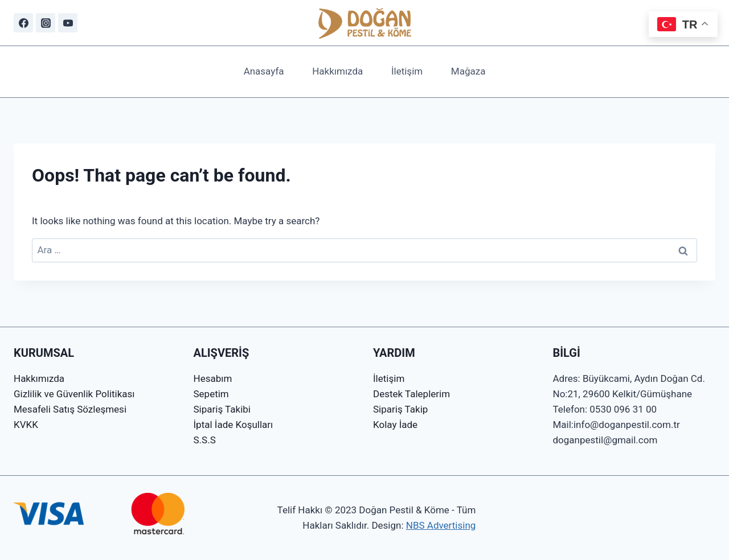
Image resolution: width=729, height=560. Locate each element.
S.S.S (205, 440)
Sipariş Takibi (222, 409)
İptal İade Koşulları (234, 425)
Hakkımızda (337, 71)
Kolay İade (395, 425)
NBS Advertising (441, 525)
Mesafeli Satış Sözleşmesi (70, 409)
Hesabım (213, 378)
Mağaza (468, 71)
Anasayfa (264, 71)
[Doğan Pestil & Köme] (365, 23)
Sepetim (211, 394)
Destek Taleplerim (411, 394)
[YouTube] (68, 23)
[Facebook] (23, 23)
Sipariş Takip (400, 409)
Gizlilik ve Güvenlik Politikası (74, 394)
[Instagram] (46, 23)
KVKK (26, 425)
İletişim (407, 71)
